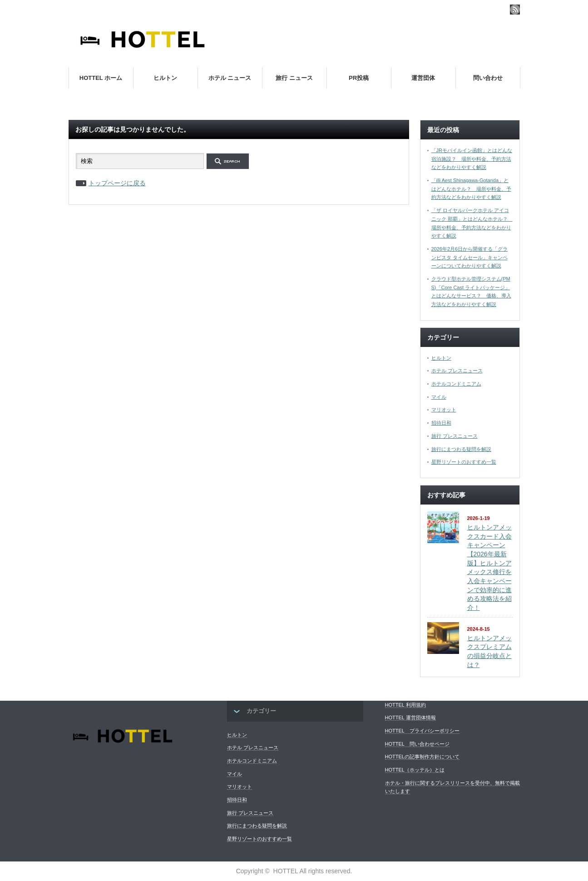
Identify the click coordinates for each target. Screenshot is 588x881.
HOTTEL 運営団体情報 (410, 718)
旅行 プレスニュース (455, 436)
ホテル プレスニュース (457, 371)
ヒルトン (165, 78)
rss (515, 10)
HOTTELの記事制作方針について (422, 757)
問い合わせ (488, 78)
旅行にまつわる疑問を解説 (461, 449)
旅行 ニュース (294, 78)
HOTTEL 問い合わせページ (417, 744)
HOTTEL (286, 871)
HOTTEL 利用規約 (405, 705)
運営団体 (423, 78)
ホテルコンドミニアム (456, 384)
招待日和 (441, 423)
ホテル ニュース (230, 78)
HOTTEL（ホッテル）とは (415, 770)
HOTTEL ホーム (101, 78)
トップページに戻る (117, 183)
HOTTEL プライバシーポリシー (422, 731)
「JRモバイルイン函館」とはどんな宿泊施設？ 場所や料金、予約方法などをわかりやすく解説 (472, 159)
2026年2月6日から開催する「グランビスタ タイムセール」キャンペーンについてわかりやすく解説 (470, 257)
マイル (439, 397)
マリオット (444, 410)
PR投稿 (359, 78)
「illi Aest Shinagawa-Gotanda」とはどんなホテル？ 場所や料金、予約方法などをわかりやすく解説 (471, 189)
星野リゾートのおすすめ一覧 (464, 462)
